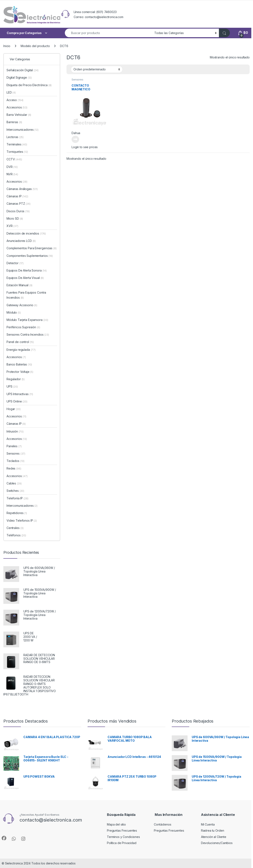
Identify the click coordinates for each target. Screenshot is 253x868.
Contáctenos (162, 824)
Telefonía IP (17, 498)
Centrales (15, 528)
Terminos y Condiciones (123, 837)
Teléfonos (16, 535)
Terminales (17, 144)
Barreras (14, 122)
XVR (12, 226)
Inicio (7, 46)
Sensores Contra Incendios (28, 334)
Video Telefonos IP (22, 520)
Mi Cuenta (208, 824)
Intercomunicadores (23, 130)
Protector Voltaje (20, 372)
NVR (12, 174)
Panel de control (20, 342)
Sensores (77, 80)
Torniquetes (17, 152)
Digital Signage (19, 77)
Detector (15, 263)
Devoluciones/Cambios (217, 843)
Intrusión (15, 431)
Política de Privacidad (122, 843)
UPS (12, 386)
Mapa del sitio (116, 824)
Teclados (15, 461)
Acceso (15, 100)
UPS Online (17, 401)
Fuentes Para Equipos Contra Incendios (26, 295)
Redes (14, 468)
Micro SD (15, 218)
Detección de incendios (26, 233)
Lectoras (15, 137)
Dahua (76, 133)
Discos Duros (18, 211)
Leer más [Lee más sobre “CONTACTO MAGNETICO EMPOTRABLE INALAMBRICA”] (75, 139)
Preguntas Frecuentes (122, 830)
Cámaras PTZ (19, 204)
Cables (14, 483)
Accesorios (17, 107)
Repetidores (17, 513)
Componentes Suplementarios (30, 256)
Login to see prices (85, 147)
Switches (15, 491)
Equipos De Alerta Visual (25, 278)
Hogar (14, 409)
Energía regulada (21, 350)
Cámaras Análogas (22, 189)
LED (11, 92)
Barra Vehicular (19, 115)
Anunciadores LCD (21, 241)
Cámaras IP (17, 196)
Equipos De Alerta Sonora (27, 270)
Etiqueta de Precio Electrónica (29, 85)
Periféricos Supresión (23, 327)
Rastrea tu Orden (213, 830)
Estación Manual (19, 285)
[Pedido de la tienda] (97, 69)
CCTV (14, 159)
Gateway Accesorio (22, 305)
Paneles (14, 446)
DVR (12, 167)
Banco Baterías (19, 364)
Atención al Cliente (214, 837)
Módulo (14, 312)
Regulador (16, 379)
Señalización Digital (23, 70)
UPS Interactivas (20, 394)
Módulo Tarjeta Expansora (27, 320)
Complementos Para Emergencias (31, 248)
